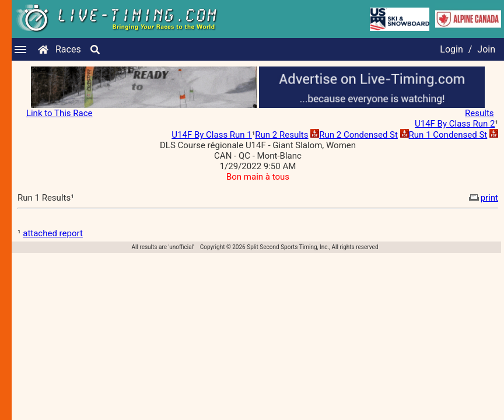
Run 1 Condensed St (448, 135)
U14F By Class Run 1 (211, 135)
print (482, 198)
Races (68, 49)
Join (486, 49)
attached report (53, 233)
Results (480, 113)
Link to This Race (60, 113)
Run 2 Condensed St (358, 135)
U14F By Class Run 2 (455, 124)
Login (451, 49)
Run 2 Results (281, 135)
